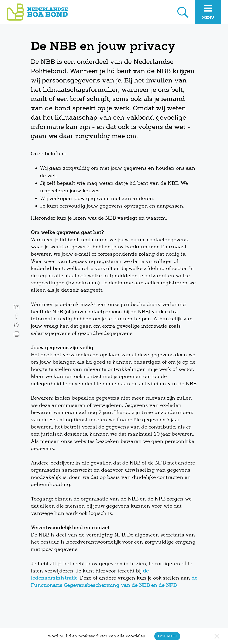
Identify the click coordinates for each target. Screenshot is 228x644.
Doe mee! (167, 636)
